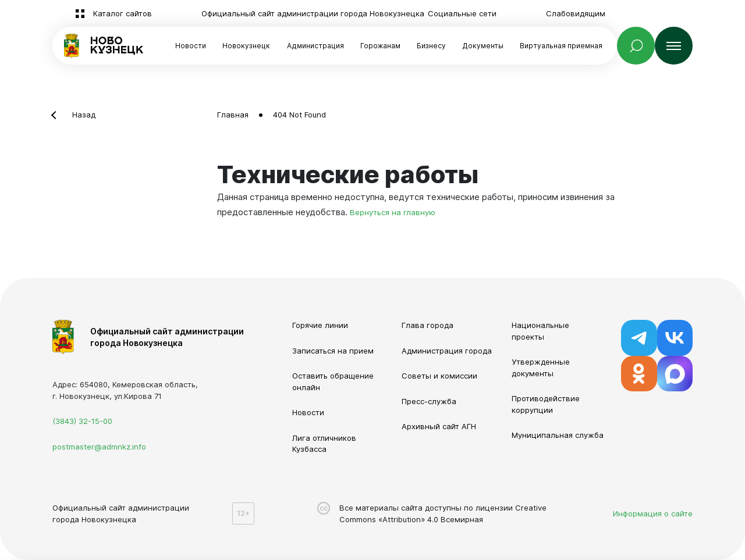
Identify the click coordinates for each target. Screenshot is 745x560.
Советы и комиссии (439, 376)
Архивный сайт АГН (439, 426)
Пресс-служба (429, 401)
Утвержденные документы (541, 368)
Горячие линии (320, 325)
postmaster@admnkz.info (99, 447)
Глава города (428, 325)
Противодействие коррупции (546, 404)
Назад (84, 115)
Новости (191, 46)
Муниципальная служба (558, 435)
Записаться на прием (333, 351)
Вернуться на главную (393, 212)
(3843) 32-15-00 (82, 421)
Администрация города (447, 351)
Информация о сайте (653, 513)
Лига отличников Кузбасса (324, 444)
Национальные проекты (540, 331)
